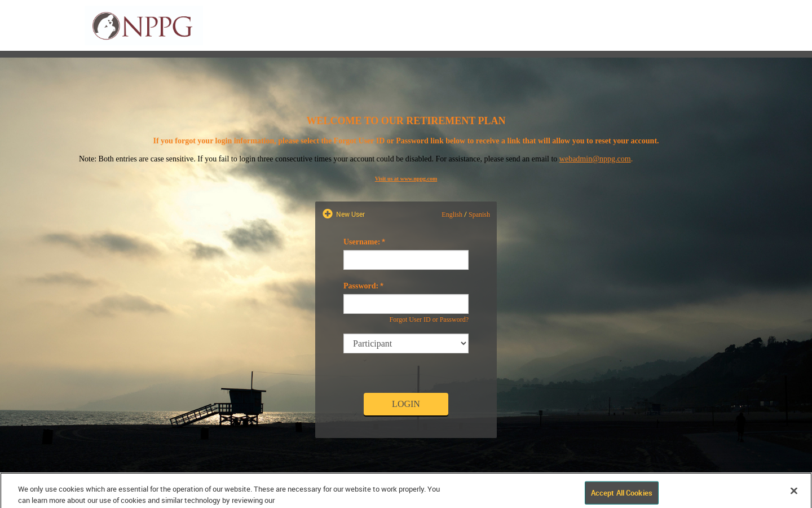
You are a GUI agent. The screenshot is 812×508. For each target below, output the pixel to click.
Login (406, 404)
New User (350, 214)
